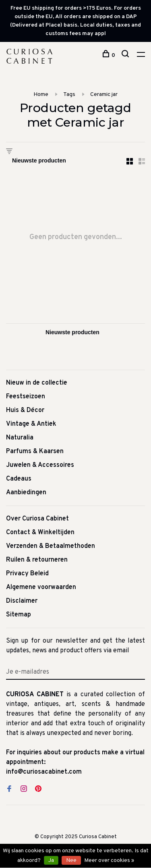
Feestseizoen (26, 397)
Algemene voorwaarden (41, 587)
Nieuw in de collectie (37, 383)
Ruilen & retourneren (37, 560)
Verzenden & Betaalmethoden (51, 546)
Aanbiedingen (26, 493)
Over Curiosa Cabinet (37, 519)
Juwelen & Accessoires (40, 465)
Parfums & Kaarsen (35, 452)
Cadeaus (19, 479)
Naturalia (20, 438)
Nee (71, 861)
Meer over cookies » (109, 861)
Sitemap (19, 615)
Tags (69, 95)
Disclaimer (22, 601)
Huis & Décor (25, 410)
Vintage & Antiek (31, 424)
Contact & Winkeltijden (40, 533)
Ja (51, 861)
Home (41, 95)
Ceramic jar (104, 95)
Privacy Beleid (27, 574)
